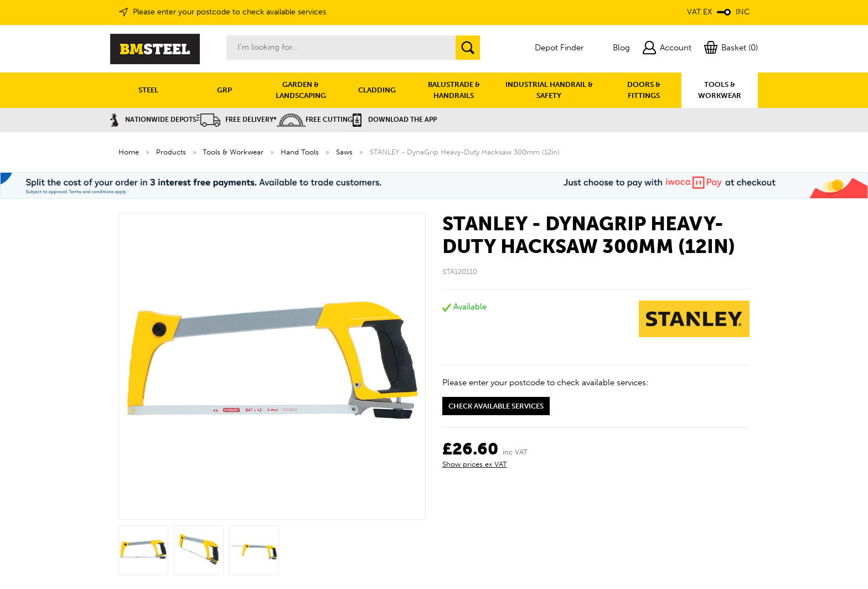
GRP (224, 90)
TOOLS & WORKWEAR (720, 90)
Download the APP (395, 120)
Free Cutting (315, 120)
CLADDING (377, 90)
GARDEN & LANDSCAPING (301, 90)
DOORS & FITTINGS (644, 90)
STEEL (148, 90)
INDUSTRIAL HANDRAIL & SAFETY (549, 90)
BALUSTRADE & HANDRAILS (454, 90)
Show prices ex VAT (475, 464)
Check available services (496, 406)
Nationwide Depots (153, 120)
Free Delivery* (237, 120)
